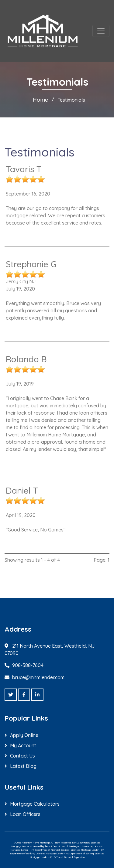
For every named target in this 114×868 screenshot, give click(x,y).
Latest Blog (23, 766)
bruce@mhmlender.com (38, 677)
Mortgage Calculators (35, 804)
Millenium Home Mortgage (36, 843)
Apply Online (24, 735)
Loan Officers (25, 814)
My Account (23, 745)
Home (40, 100)
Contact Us (22, 756)
